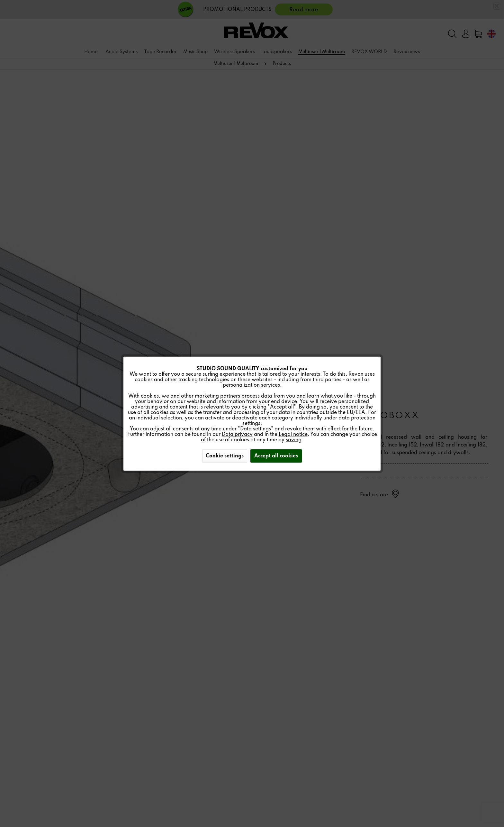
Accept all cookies (276, 456)
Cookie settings (225, 456)
